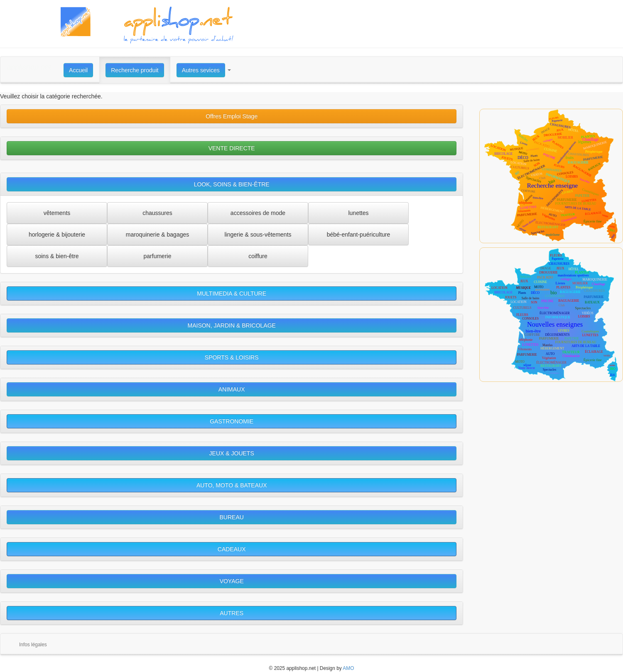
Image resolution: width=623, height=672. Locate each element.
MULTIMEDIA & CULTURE (232, 293)
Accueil (78, 70)
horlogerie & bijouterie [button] (57, 235)
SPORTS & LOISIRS (232, 357)
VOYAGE (232, 581)
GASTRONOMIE (232, 421)
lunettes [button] (358, 213)
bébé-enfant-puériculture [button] (359, 235)
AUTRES (232, 613)
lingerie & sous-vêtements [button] (258, 235)
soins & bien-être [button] (57, 256)
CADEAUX (232, 549)
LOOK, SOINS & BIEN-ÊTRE (232, 184)
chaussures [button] (157, 213)
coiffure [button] (258, 256)
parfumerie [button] (158, 256)
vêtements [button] (57, 213)
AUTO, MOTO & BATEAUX (232, 485)
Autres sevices (201, 70)
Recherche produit (135, 70)
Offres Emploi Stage (232, 116)
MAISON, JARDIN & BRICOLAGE (232, 325)
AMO (348, 668)
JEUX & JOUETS (232, 453)
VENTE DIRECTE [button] (232, 148)
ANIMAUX (232, 389)
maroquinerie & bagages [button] (158, 235)
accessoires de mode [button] (258, 213)
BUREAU (232, 517)
